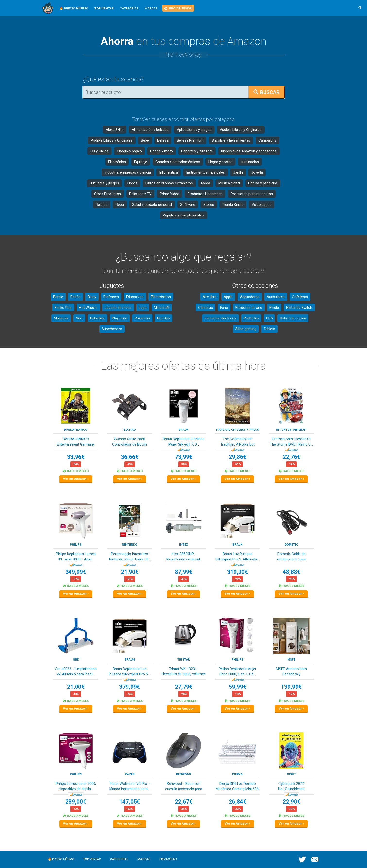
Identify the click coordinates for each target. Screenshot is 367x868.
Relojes (102, 205)
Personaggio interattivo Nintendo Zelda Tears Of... (130, 556)
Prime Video (170, 194)
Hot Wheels (88, 308)
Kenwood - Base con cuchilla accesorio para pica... (184, 787)
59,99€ (238, 687)
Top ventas (92, 859)
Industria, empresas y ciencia (128, 172)
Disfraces (111, 297)
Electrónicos (161, 297)
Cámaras (205, 308)
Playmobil (120, 318)
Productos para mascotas (252, 194)
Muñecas (61, 318)
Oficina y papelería (263, 183)
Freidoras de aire (249, 308)
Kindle (274, 308)
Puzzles (163, 318)
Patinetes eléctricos (220, 318)
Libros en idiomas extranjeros (169, 183)
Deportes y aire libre (197, 151)
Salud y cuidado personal (152, 205)
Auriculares (276, 297)
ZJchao (130, 430)
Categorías (129, 8)
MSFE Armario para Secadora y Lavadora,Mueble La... (291, 672)
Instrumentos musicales (205, 172)
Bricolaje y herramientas (231, 140)
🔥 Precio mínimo (61, 859)
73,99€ (184, 457)
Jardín (238, 172)
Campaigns (267, 140)
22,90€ (291, 802)
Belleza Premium (190, 140)
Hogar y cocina (220, 162)
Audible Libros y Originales (241, 130)
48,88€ (291, 572)
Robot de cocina (293, 318)
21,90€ (130, 572)
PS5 (269, 318)
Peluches (97, 318)
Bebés (75, 297)
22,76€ (291, 457)
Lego (143, 308)
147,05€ (130, 802)
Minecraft (162, 308)
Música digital (229, 183)
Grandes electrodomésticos (178, 162)
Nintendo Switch (299, 308)
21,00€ (76, 687)
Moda (206, 183)
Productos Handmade (205, 194)
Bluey (92, 297)
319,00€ (237, 572)
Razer (130, 774)
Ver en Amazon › (76, 479)
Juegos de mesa (118, 308)
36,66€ (130, 457)
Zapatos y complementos (183, 215)
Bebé (145, 140)
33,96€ (76, 457)
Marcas (151, 8)
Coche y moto (162, 151)
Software (188, 205)
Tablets (269, 329)
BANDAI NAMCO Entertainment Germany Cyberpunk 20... (76, 442)
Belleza (163, 140)
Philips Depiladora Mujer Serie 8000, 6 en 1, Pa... (237, 671)
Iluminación (250, 162)
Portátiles (251, 318)
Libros (132, 183)
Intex (184, 545)
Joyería (257, 172)
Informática (168, 172)
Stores (209, 205)
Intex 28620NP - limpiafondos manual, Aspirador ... (183, 557)
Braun (184, 430)
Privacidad (168, 859)
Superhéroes (112, 329)
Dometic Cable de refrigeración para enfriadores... (291, 557)
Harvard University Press (238, 430)
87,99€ (184, 572)
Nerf (79, 318)
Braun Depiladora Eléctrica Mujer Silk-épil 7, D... (183, 442)
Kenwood (183, 774)
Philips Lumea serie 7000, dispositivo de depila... (76, 786)
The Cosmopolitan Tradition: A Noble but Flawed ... (237, 442)
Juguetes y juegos (104, 183)
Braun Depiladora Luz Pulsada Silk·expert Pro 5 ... (130, 671)
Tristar (184, 660)
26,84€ (238, 802)
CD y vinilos (99, 151)
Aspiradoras (250, 297)
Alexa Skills (115, 130)
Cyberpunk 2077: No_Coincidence (291, 786)
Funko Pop (63, 308)
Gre (76, 660)
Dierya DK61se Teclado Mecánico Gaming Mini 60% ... (237, 787)
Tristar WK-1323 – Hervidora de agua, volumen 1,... (184, 672)
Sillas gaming (246, 329)
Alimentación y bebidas (150, 130)
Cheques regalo (129, 151)
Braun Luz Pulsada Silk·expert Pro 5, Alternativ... (238, 556)
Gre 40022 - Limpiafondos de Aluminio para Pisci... (76, 671)
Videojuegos (262, 205)
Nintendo (130, 545)
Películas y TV (140, 194)
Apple (228, 297)
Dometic (291, 545)
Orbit (291, 774)
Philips (76, 545)
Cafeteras (300, 297)
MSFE (291, 660)
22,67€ (184, 802)
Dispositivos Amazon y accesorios (249, 151)
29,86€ (238, 457)
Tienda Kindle (233, 205)
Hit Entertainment (291, 430)
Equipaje (141, 162)
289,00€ (76, 802)
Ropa (120, 205)
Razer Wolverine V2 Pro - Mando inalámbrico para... (130, 786)
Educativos (135, 297)
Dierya (237, 774)
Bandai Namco (76, 430)
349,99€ (76, 572)
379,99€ (130, 687)
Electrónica (117, 162)
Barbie (58, 297)
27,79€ (184, 687)
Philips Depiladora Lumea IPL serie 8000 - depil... (76, 556)
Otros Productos (108, 194)
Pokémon (142, 318)
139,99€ (291, 687)
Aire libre (209, 297)
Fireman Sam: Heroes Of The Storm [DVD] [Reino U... (291, 442)
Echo (224, 308)
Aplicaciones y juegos (194, 130)
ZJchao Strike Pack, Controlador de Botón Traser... (130, 442)
